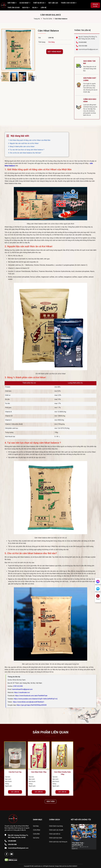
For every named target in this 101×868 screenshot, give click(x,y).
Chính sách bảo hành (56, 838)
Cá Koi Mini (36, 834)
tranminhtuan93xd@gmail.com (88, 49)
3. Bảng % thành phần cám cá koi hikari (21, 147)
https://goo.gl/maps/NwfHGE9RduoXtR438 (32, 705)
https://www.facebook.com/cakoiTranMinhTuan (31, 696)
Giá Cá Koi (36, 838)
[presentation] (2, 77)
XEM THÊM (51, 801)
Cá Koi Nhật (37, 830)
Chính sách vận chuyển (56, 830)
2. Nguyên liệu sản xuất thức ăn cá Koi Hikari (23, 143)
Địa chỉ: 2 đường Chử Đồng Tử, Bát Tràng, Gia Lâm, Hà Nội (88, 38)
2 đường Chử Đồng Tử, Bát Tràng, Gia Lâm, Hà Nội (18, 836)
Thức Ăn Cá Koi (47, 19)
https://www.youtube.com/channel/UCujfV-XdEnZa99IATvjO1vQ (36, 699)
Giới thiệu (36, 826)
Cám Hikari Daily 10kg (39, 772)
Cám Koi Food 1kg (15, 772)
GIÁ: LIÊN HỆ (15, 792)
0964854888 (83, 42)
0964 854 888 (83, 46)
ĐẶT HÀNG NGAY (55, 52)
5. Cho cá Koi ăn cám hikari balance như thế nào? (25, 153)
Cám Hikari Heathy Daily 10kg (62, 773)
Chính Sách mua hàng (56, 826)
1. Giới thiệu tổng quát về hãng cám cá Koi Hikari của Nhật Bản (29, 140)
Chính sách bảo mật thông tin (58, 842)
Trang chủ (37, 19)
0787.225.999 (18, 686)
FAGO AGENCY (73, 866)
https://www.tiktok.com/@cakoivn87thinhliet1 (28, 702)
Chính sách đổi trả (55, 834)
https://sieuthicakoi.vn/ (22, 692)
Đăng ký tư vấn (95, 5)
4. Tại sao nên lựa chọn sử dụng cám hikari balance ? (26, 150)
